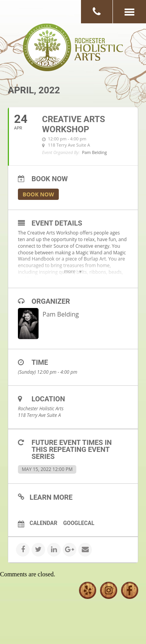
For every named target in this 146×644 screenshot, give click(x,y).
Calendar (43, 523)
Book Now (38, 194)
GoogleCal (79, 523)
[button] (129, 12)
